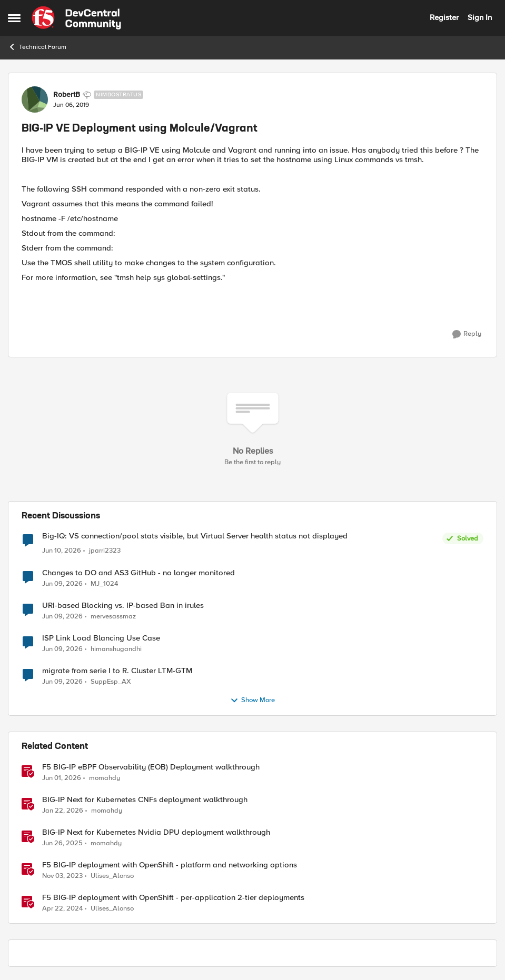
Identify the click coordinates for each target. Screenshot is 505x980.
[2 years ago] (62, 876)
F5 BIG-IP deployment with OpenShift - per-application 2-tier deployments (173, 898)
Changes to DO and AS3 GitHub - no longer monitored (138, 573)
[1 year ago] (62, 843)
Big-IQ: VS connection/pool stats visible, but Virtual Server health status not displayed (195, 536)
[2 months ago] (62, 778)
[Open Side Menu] (14, 18)
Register (444, 17)
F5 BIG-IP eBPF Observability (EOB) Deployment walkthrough (151, 767)
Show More (252, 701)
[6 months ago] (63, 811)
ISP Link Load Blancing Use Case (101, 638)
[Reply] (467, 334)
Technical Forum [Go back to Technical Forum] (37, 47)
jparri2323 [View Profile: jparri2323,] (105, 551)
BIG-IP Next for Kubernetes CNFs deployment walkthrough (145, 800)
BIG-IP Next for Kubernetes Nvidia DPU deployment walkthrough (156, 832)
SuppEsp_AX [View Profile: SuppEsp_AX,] (111, 682)
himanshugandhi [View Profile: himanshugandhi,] (116, 649)
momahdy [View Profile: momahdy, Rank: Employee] (105, 778)
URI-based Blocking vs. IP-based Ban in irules (123, 606)
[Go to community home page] (76, 18)
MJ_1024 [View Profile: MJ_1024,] (104, 583)
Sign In (480, 17)
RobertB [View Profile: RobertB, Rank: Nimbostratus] (67, 95)
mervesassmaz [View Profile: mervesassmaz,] (113, 616)
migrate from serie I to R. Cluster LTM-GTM (117, 671)
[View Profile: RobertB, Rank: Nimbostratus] (35, 99)
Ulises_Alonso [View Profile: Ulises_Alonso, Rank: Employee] (112, 876)
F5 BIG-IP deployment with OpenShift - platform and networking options (170, 865)
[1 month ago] (62, 551)
